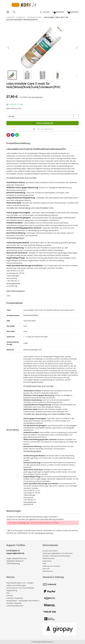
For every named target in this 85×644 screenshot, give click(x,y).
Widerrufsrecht (49, 558)
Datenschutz (48, 571)
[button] (77, 48)
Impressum (47, 561)
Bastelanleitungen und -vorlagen (20, 583)
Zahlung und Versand (51, 566)
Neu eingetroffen (34, 17)
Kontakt (10, 596)
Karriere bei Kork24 (50, 551)
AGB (44, 563)
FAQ (8, 593)
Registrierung (12, 590)
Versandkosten (37, 97)
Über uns (46, 569)
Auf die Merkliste (42, 129)
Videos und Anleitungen (16, 585)
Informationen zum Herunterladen (20, 588)
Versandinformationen (44, 533)
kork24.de (21, 17)
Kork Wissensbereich (15, 606)
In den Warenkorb (42, 123)
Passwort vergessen (15, 598)
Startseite (11, 17)
